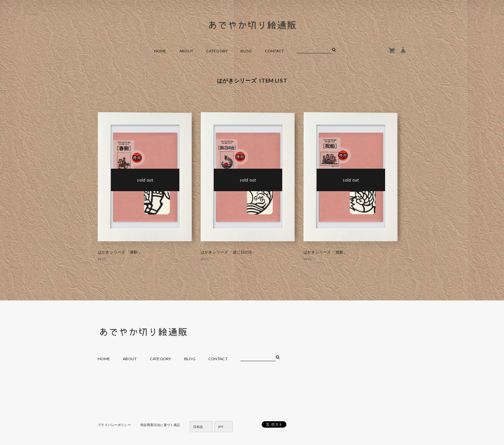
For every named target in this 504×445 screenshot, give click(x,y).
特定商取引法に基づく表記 (160, 425)
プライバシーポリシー (114, 425)
